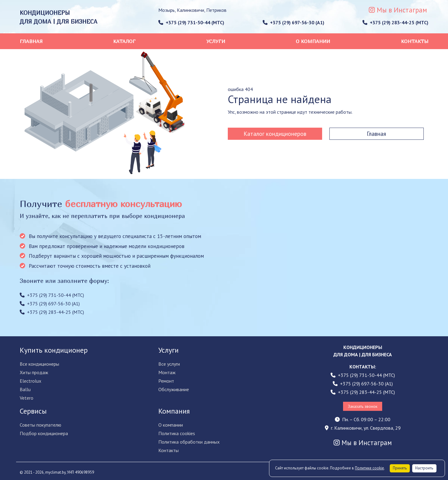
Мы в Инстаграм (398, 10)
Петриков (216, 10)
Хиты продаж (34, 372)
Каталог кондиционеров (275, 134)
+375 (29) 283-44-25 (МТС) (395, 22)
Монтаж (167, 372)
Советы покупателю (40, 425)
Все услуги (169, 364)
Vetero (27, 398)
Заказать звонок (363, 406)
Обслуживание (174, 389)
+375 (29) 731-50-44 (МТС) (191, 22)
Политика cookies (177, 433)
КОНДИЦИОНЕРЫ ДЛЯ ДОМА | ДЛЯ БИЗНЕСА (59, 17)
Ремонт (166, 381)
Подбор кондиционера (44, 433)
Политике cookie (369, 468)
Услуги (216, 41)
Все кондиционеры (39, 364)
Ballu (25, 389)
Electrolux (30, 381)
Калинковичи (190, 10)
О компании (313, 41)
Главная (31, 41)
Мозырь (167, 10)
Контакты (415, 41)
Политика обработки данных (189, 442)
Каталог (124, 41)
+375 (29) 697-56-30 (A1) (293, 22)
